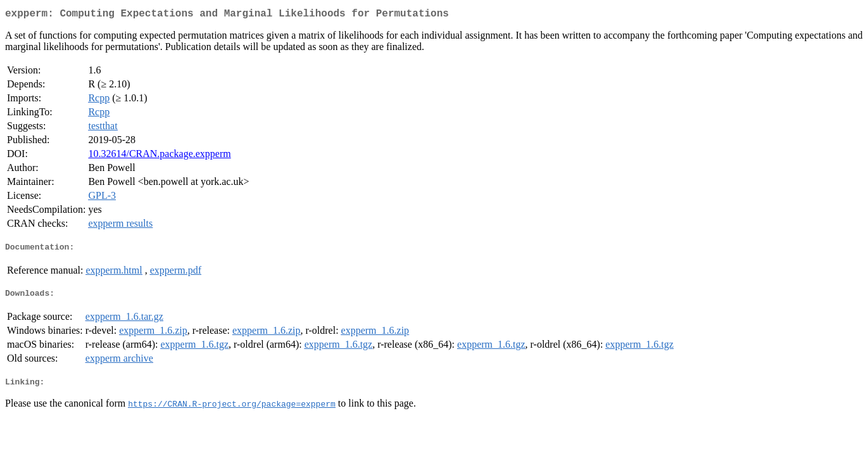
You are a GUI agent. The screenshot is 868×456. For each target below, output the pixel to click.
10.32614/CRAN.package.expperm (159, 156)
